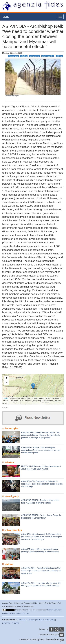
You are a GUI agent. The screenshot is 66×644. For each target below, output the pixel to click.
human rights (14, 56)
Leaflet (6, 398)
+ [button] (6, 378)
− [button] (6, 383)
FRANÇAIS (50, 620)
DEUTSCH (6, 623)
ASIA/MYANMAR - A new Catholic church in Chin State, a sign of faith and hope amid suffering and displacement (41, 571)
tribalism (24, 56)
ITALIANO (22, 620)
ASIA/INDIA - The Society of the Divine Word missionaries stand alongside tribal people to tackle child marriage (42, 484)
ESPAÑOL (40, 620)
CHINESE (16, 623)
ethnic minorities (48, 56)
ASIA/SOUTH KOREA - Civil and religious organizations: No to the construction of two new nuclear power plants (41, 450)
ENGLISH (31, 620)
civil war (59, 56)
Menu (6, 17)
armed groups (35, 56)
